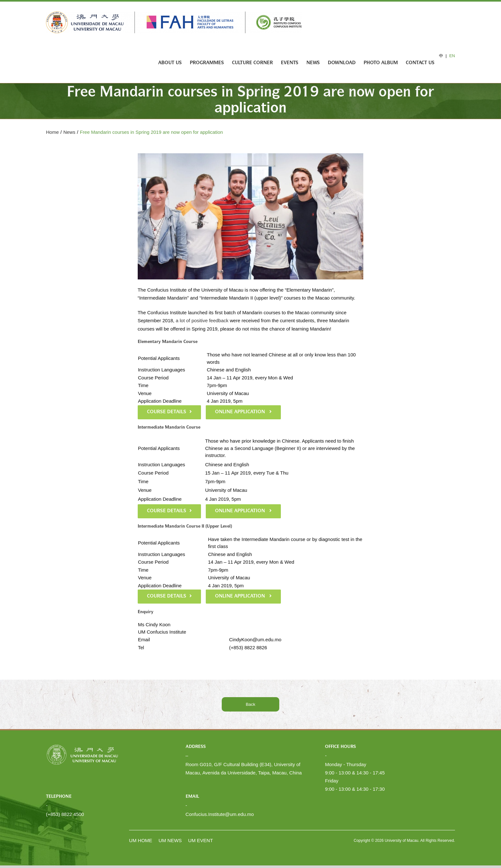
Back (250, 704)
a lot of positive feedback (202, 320)
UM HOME (141, 840)
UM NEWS (170, 840)
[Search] (445, 63)
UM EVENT (201, 840)
